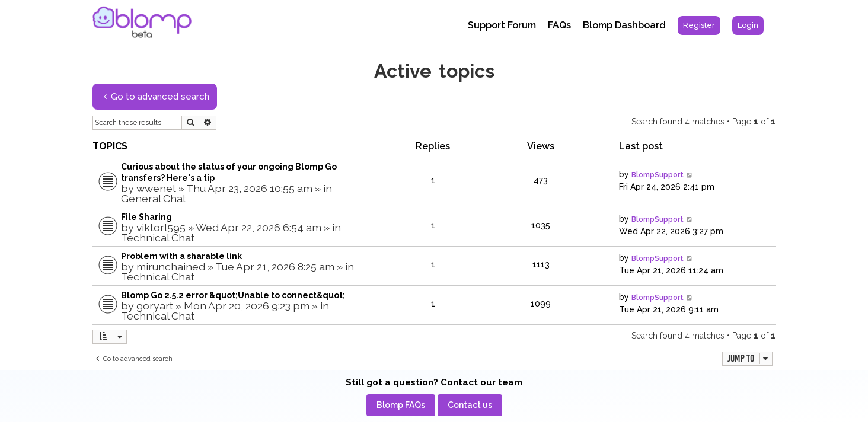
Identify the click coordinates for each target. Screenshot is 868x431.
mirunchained (171, 266)
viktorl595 (161, 227)
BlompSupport (658, 175)
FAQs (559, 25)
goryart (155, 306)
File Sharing (146, 217)
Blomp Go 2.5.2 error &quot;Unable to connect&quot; (233, 295)
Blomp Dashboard (624, 25)
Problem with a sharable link (181, 256)
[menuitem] (699, 25)
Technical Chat (158, 237)
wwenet (156, 188)
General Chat (154, 198)
